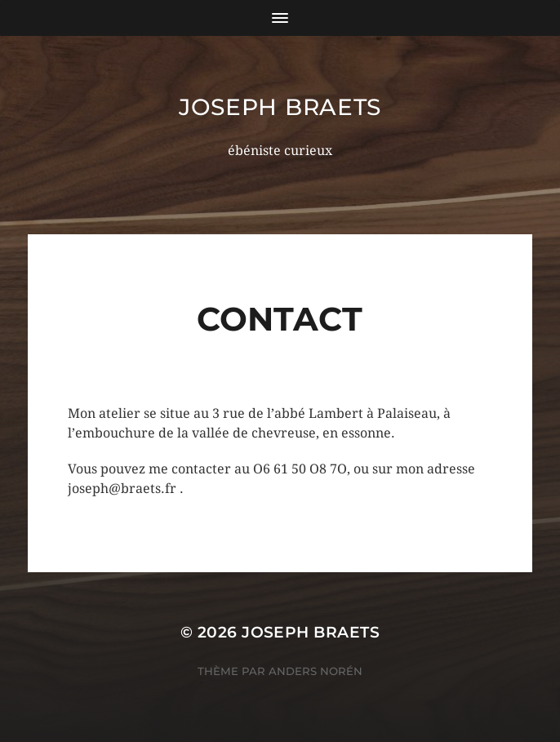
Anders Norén (316, 671)
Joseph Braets (280, 107)
